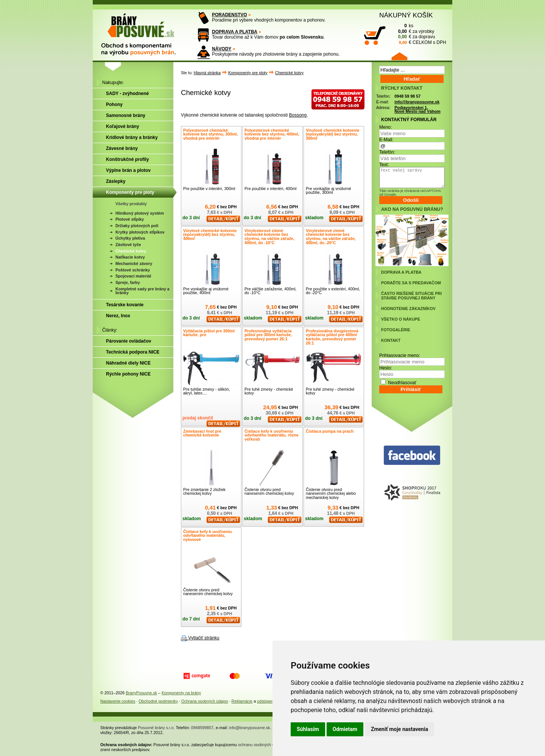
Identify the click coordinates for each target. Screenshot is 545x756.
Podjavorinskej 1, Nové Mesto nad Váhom (417, 110)
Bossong (298, 115)
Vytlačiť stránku (204, 638)
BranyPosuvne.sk (141, 693)
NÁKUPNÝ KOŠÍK (406, 15)
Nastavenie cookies (118, 701)
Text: (384, 165)
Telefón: (387, 152)
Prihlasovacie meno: (400, 355)
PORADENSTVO (230, 15)
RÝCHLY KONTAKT (402, 88)
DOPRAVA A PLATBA (235, 32)
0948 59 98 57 (407, 96)
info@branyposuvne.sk (417, 102)
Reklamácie (242, 701)
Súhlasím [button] (308, 729)
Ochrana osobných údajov (205, 701)
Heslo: (386, 368)
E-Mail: (386, 140)
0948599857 (202, 728)
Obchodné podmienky (158, 701)
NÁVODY (222, 49)
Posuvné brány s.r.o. (156, 728)
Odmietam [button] (345, 729)
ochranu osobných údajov (261, 745)
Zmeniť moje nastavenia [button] (399, 729)
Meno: (385, 127)
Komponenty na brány (181, 693)
